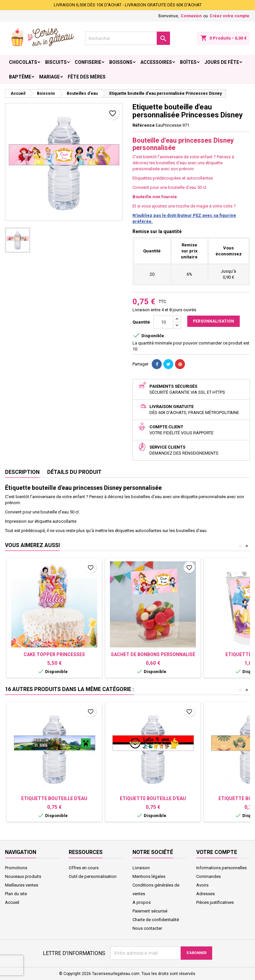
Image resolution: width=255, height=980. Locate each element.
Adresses (206, 894)
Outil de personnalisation (93, 876)
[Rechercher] (127, 38)
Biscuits (56, 62)
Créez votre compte (229, 16)
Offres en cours (84, 868)
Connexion (191, 16)
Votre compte (217, 852)
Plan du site (16, 894)
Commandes (209, 876)
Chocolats (23, 62)
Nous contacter (147, 928)
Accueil (12, 902)
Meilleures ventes (22, 885)
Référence (144, 125)
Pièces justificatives (215, 902)
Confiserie (88, 62)
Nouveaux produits (23, 876)
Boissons (121, 62)
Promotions (16, 868)
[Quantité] (163, 322)
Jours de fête (222, 62)
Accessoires (156, 62)
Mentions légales (149, 876)
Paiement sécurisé (150, 911)
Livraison (141, 868)
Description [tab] (22, 472)
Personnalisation (213, 321)
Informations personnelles (221, 868)
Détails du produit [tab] (74, 472)
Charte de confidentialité (156, 920)
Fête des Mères (87, 77)
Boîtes (188, 62)
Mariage (49, 77)
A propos (142, 902)
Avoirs (202, 885)
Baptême (20, 77)
